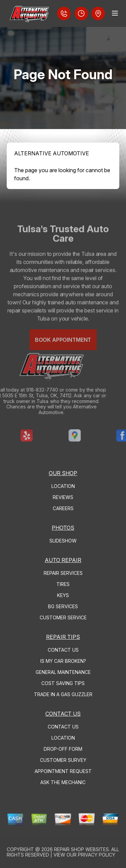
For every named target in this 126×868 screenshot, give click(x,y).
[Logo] (29, 15)
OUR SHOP (63, 473)
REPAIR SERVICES (63, 573)
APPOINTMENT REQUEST (63, 771)
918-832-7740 (34, 390)
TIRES (63, 584)
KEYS (63, 595)
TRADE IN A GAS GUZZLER (63, 694)
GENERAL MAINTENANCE (63, 672)
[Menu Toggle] (115, 13)
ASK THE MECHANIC (63, 782)
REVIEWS (63, 497)
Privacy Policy (97, 855)
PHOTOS (63, 528)
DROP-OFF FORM (63, 749)
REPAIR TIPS (63, 637)
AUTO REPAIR (63, 560)
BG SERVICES (63, 606)
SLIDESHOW (63, 541)
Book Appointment (63, 348)
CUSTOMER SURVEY (63, 760)
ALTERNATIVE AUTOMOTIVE (52, 153)
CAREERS (63, 508)
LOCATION (63, 486)
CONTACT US (63, 650)
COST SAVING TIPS (63, 683)
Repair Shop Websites (81, 849)
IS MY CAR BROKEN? (63, 661)
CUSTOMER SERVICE (63, 617)
